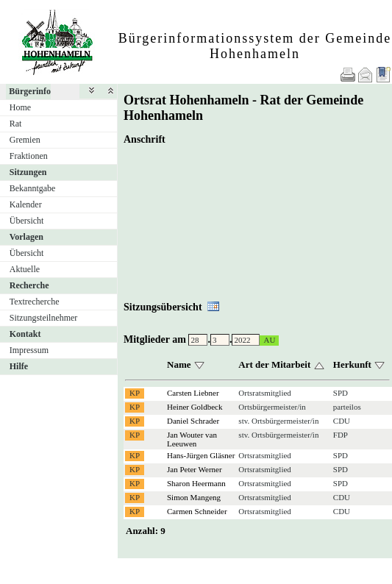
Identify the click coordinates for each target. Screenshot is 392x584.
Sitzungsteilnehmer (44, 318)
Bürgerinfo (30, 91)
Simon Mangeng (194, 497)
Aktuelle (25, 269)
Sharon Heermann (196, 483)
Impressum (29, 350)
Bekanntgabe (33, 188)
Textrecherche (35, 302)
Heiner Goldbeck (195, 407)
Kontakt (25, 334)
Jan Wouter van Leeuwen (192, 439)
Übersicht (27, 221)
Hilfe (19, 366)
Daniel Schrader (193, 421)
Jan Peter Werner (195, 469)
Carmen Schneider (197, 511)
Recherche (29, 285)
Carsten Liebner (193, 393)
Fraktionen (29, 156)
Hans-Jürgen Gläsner (201, 455)
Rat (16, 124)
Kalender (26, 204)
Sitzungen (28, 172)
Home (20, 107)
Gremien (25, 140)
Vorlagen (26, 237)
